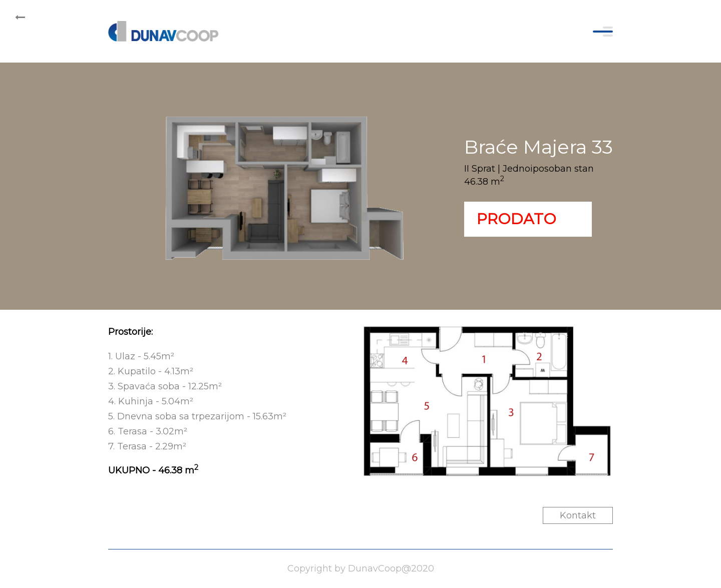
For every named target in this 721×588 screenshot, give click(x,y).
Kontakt (578, 515)
